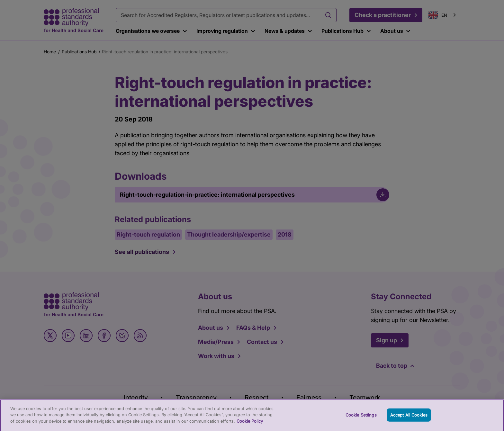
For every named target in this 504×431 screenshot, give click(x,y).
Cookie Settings (361, 418)
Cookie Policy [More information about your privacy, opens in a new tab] (250, 424)
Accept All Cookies (409, 418)
